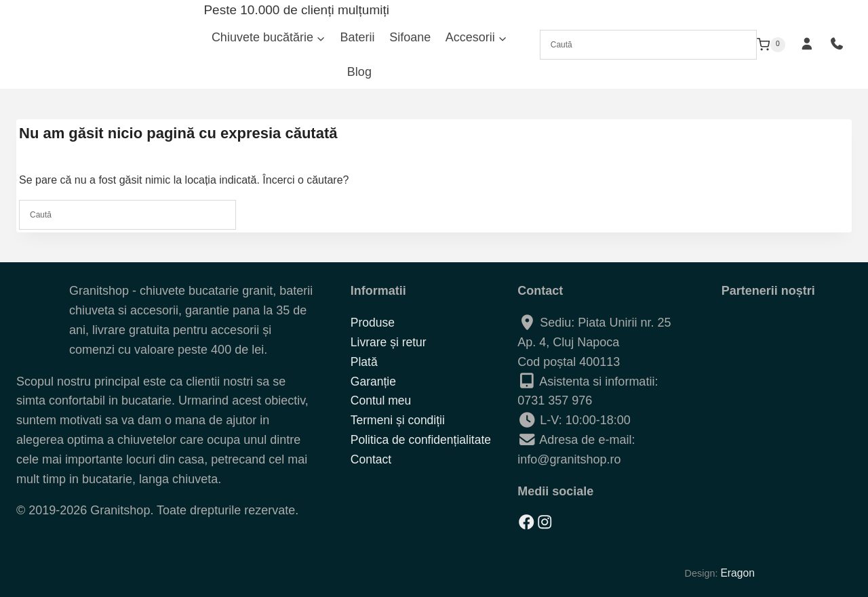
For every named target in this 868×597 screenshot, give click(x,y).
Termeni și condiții (399, 420)
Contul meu (382, 401)
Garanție (374, 382)
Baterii (358, 37)
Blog (359, 72)
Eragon (736, 573)
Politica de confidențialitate (423, 440)
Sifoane (410, 37)
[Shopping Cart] (771, 45)
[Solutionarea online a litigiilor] (768, 507)
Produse (373, 323)
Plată (364, 362)
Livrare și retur (390, 342)
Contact (372, 459)
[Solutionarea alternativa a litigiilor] (768, 463)
